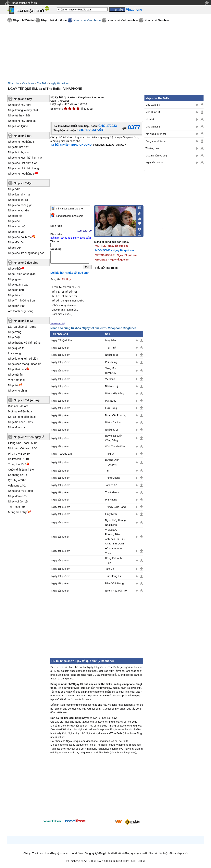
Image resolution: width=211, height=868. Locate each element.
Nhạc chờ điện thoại (27, 400)
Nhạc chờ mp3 (23, 321)
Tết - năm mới (17, 507)
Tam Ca (110, 570)
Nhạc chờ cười (17, 226)
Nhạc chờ (13, 83)
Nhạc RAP (15, 248)
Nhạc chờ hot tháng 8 (21, 142)
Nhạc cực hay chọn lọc (22, 121)
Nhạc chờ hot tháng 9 (21, 174)
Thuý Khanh (112, 493)
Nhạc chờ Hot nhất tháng (24, 168)
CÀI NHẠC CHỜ (30, 11)
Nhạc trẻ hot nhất (19, 147)
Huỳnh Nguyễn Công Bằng (114, 439)
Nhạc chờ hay (23, 99)
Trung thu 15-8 (17, 464)
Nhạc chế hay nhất (20, 105)
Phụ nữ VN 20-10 (19, 454)
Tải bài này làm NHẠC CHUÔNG (71, 145)
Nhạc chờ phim (17, 391)
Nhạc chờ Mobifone (54, 20)
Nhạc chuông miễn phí (25, 3)
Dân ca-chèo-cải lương (22, 327)
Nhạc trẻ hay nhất (19, 115)
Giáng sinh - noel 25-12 (22, 443)
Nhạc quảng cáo (18, 285)
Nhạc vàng (15, 332)
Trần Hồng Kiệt (114, 577)
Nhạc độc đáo (17, 242)
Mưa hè (150, 119)
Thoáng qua (152, 148)
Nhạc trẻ (13, 385)
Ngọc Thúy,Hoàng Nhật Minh (115, 523)
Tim (107, 472)
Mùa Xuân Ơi (153, 112)
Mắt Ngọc (111, 402)
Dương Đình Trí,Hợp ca (112, 463)
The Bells (42, 83)
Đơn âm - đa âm (18, 406)
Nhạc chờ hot (23, 136)
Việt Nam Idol (16, 380)
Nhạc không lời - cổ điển (23, 359)
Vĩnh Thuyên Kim (115, 448)
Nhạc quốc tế (16, 348)
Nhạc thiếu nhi (17, 369)
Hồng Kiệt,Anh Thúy (113, 552)
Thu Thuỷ (111, 349)
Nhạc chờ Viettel (24, 20)
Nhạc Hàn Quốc (18, 126)
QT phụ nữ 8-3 (17, 480)
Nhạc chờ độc (23, 183)
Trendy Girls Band (115, 508)
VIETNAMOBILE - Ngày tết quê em (116, 255)
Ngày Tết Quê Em (62, 341)
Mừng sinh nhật (18, 512)
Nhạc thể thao (17, 306)
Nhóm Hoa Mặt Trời (116, 592)
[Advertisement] (97, 627)
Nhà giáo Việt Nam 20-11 (24, 448)
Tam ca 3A (111, 486)
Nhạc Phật (15, 269)
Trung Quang (113, 479)
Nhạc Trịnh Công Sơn (21, 300)
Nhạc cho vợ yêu (19, 210)
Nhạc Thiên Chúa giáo (22, 274)
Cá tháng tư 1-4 (18, 475)
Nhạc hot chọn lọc (19, 152)
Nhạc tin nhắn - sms (20, 422)
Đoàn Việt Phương (116, 416)
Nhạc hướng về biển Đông (24, 343)
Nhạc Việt (14, 337)
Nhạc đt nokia (17, 427)
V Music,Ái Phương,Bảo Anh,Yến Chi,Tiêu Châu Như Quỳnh (115, 538)
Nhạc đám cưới (18, 496)
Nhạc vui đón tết (18, 501)
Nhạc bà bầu (16, 290)
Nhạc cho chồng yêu (21, 205)
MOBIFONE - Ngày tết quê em (115, 250)
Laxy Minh (111, 515)
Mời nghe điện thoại (20, 411)
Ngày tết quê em (60, 83)
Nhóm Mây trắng (115, 394)
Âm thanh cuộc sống (21, 311)
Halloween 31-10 (18, 459)
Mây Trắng (111, 341)
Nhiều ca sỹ (112, 387)
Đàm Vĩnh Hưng (114, 584)
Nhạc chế (14, 221)
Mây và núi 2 (153, 127)
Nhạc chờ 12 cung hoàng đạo (26, 253)
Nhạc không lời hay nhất (23, 110)
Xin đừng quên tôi (156, 134)
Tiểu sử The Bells (106, 268)
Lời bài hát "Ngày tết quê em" (70, 274)
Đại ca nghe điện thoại (22, 417)
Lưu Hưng (111, 409)
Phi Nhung (111, 363)
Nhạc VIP (14, 189)
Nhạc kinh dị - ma (19, 194)
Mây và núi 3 (153, 105)
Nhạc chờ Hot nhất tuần (23, 163)
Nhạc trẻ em (16, 295)
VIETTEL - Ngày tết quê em (112, 246)
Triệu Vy (110, 455)
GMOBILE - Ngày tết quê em (112, 260)
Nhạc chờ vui (16, 232)
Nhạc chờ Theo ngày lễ (29, 437)
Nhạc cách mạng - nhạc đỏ (25, 364)
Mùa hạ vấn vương (156, 156)
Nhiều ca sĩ (112, 356)
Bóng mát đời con (155, 141)
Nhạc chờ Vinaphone (87, 20)
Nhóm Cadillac (113, 423)
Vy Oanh (110, 380)
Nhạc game (15, 279)
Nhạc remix (15, 216)
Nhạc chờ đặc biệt (26, 263)
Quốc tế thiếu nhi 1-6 (21, 470)
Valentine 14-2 (17, 486)
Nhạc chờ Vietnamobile (123, 20)
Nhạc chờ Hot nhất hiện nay (25, 158)
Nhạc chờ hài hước (20, 237)
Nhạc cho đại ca (18, 200)
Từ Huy (66, 280)
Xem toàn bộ (85, 231)
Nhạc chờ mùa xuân (20, 491)
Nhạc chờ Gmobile (157, 20)
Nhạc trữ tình (16, 375)
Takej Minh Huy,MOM (111, 371)
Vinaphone (28, 83)
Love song (14, 353)
